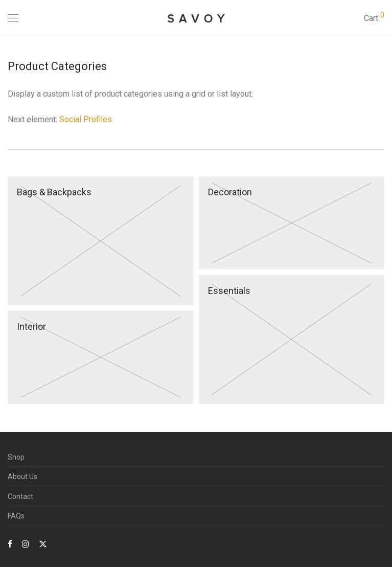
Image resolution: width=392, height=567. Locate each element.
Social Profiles (86, 119)
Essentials (229, 291)
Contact (20, 496)
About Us (22, 477)
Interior (31, 326)
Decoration (230, 192)
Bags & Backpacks (54, 192)
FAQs (16, 516)
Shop (16, 457)
